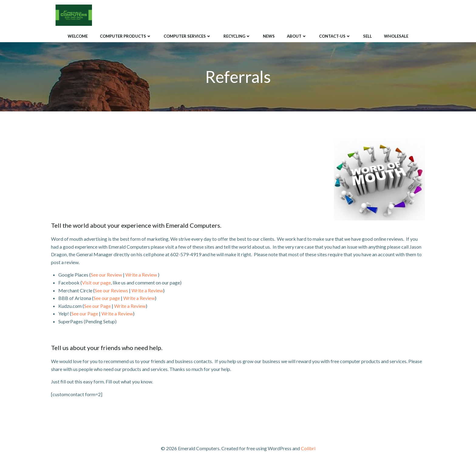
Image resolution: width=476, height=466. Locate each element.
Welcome (78, 36)
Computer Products (126, 36)
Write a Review (141, 275)
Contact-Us (335, 36)
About (297, 36)
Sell (367, 36)
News (269, 36)
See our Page (97, 306)
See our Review (106, 275)
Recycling (237, 36)
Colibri (308, 448)
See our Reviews (111, 290)
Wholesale (396, 36)
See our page (107, 298)
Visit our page (96, 282)
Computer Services (187, 36)
